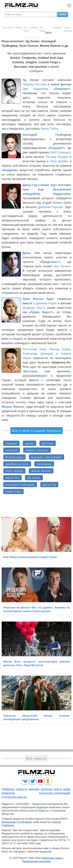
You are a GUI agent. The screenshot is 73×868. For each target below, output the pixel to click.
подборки (8, 793)
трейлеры (8, 789)
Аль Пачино (62, 266)
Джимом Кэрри (46, 303)
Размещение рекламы (37, 861)
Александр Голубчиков (17, 822)
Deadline (57, 28)
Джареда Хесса (34, 308)
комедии (11, 443)
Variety (19, 28)
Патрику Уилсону (34, 84)
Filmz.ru (43, 811)
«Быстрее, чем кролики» (47, 371)
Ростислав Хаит (34, 349)
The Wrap (26, 29)
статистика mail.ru (14, 797)
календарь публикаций (55, 793)
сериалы (47, 789)
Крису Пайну (49, 129)
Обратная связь (52, 858)
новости (22, 789)
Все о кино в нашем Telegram (36, 431)
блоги (58, 789)
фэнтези (48, 443)
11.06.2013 (7, 28)
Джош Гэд (30, 185)
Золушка (12, 450)
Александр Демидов (38, 354)
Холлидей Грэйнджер (47, 135)
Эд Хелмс (31, 80)
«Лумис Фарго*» (41, 312)
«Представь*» (50, 262)
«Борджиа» (10, 170)
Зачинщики (44, 464)
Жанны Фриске (13, 407)
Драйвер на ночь (17, 464)
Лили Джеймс (59, 161)
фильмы (34, 789)
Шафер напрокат (37, 450)
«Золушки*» (56, 148)
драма (30, 443)
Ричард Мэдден (57, 157)
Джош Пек (31, 253)
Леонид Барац (60, 349)
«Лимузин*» (62, 89)
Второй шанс (14, 457)
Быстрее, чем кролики (47, 457)
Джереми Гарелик (50, 207)
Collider (34, 28)
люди (67, 789)
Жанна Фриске (41, 471)
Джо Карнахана (35, 89)
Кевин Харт (49, 185)
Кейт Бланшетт (61, 152)
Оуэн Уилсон (33, 299)
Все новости (37, 759)
